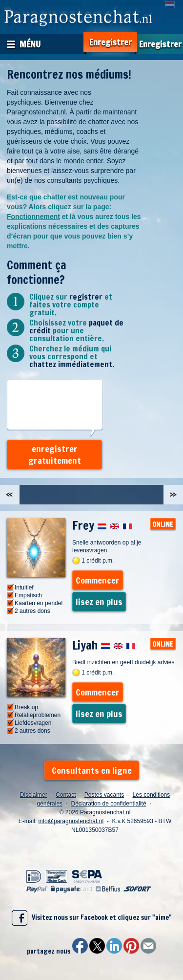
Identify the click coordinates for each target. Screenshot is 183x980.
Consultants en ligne (92, 770)
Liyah (104, 645)
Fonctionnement (33, 217)
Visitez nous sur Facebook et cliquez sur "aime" (92, 918)
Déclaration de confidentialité (108, 804)
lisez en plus (99, 602)
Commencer (98, 580)
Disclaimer (34, 795)
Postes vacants (104, 795)
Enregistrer (111, 42)
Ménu (30, 44)
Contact (66, 795)
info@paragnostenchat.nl (71, 821)
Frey (102, 525)
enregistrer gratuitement (55, 455)
